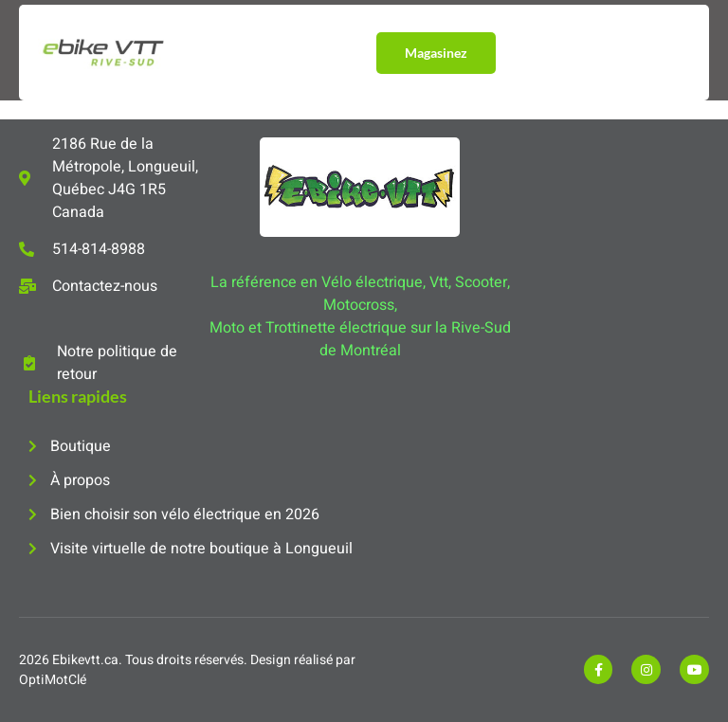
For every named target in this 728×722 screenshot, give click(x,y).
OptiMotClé (53, 680)
